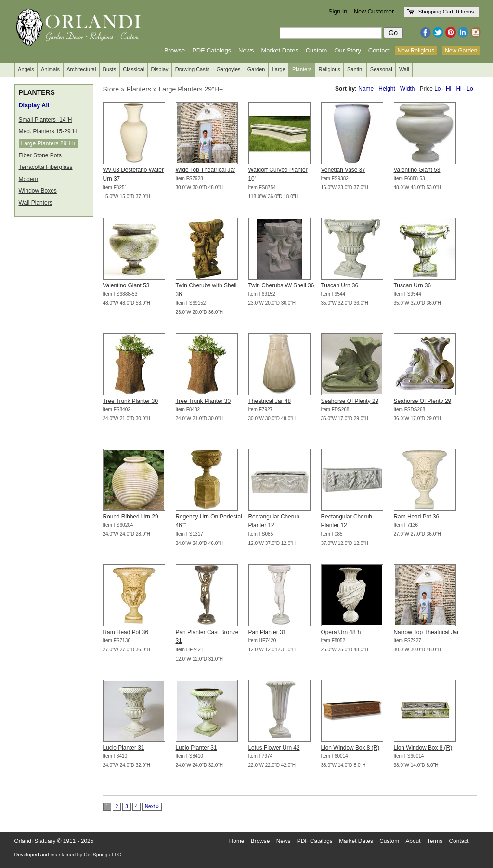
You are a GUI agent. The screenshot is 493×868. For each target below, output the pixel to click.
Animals (50, 69)
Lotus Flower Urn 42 (274, 748)
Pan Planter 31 (267, 632)
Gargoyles (228, 69)
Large (279, 69)
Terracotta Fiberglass (46, 167)
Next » (152, 807)
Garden (256, 69)
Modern (29, 179)
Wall (404, 69)
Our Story (348, 50)
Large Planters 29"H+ (49, 143)
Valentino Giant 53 (417, 170)
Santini (355, 69)
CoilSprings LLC (102, 855)
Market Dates (279, 50)
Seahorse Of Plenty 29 (350, 401)
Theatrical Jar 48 (270, 401)
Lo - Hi (443, 89)
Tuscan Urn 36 (340, 285)
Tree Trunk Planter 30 (131, 401)
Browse (175, 50)
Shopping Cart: (437, 12)
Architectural (81, 69)
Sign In (338, 12)
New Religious (416, 51)
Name (366, 89)
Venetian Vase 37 (343, 170)
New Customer (374, 12)
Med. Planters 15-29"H (48, 131)
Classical (133, 69)
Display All (34, 105)
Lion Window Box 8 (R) (350, 748)
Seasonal (381, 69)
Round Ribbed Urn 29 (131, 517)
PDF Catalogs (212, 50)
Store (111, 89)
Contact (379, 50)
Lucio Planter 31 (124, 748)
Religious (330, 69)
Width (407, 89)
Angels (26, 69)
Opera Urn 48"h (341, 632)
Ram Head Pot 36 (417, 517)
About (413, 841)
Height (387, 89)
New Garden (461, 51)
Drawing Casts (193, 69)
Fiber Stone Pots (40, 155)
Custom (317, 50)
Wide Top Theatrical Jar (206, 170)
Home (237, 841)
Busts (110, 69)
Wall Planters (36, 203)
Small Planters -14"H (45, 120)
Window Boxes (38, 191)
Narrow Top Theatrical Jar (427, 632)
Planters (302, 69)
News (246, 50)
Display (159, 69)
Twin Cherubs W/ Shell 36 (281, 285)
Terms (435, 841)
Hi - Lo (464, 89)
